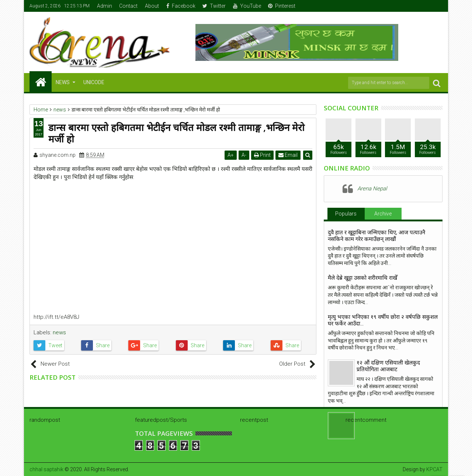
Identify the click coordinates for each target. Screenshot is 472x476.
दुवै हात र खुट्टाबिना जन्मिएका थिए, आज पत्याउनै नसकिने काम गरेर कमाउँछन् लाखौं (376, 236)
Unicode (94, 82)
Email (288, 155)
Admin (105, 6)
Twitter (214, 6)
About (152, 6)
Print (262, 155)
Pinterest (282, 6)
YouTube (247, 6)
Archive (383, 214)
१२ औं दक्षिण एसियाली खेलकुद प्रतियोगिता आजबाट (388, 366)
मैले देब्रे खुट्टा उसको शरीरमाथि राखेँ (362, 278)
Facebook (181, 6)
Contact (128, 6)
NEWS (63, 82)
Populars (346, 214)
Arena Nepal (372, 189)
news (59, 332)
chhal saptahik (46, 469)
